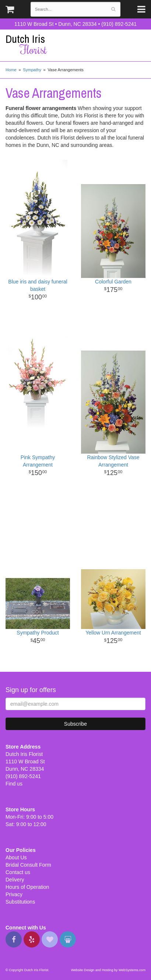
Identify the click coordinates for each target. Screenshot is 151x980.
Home (11, 70)
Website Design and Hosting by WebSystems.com (108, 970)
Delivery (15, 880)
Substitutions (20, 902)
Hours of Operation (27, 887)
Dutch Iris (75, 44)
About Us (16, 857)
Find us (14, 784)
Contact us (18, 872)
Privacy (14, 894)
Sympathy (32, 70)
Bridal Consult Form (28, 865)
